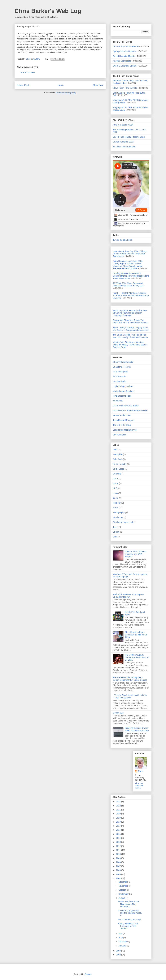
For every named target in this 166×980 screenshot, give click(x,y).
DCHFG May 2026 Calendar (126, 46)
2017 (119, 826)
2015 (119, 834)
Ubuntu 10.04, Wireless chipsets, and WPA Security (136, 554)
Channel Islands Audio (123, 362)
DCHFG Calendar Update (125, 66)
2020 (119, 814)
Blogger (88, 974)
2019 (119, 818)
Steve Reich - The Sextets (125, 88)
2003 (119, 951)
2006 (119, 870)
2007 (119, 866)
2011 (119, 850)
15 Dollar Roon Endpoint (124, 147)
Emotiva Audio (119, 381)
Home (61, 85)
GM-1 (115, 479)
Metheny (117, 503)
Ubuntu (116, 532)
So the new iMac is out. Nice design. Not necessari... (129, 904)
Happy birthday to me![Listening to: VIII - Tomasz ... (128, 926)
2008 (119, 862)
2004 (119, 878)
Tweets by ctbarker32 (123, 240)
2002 (119, 955)
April (121, 938)
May (121, 934)
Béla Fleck (118, 459)
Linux (115, 493)
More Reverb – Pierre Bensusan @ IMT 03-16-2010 (136, 635)
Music (116, 508)
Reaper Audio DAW (122, 415)
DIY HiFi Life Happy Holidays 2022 (129, 137)
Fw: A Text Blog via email (129, 920)
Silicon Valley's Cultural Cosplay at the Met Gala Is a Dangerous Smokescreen (131, 329)
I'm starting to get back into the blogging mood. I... (130, 913)
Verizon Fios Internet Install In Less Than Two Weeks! (131, 696)
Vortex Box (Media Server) (125, 430)
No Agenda (118, 401)
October (122, 890)
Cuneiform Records (122, 367)
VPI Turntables (120, 435)
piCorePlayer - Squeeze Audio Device (130, 410)
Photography (119, 512)
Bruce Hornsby (120, 464)
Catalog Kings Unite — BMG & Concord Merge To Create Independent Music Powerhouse (131, 276)
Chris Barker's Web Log (48, 11)
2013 (119, 842)
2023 (119, 802)
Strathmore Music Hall (123, 522)
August (122, 898)
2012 (119, 846)
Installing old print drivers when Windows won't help (137, 729)
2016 (119, 830)
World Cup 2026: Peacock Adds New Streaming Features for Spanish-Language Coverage (130, 313)
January (122, 946)
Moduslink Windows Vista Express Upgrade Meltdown (129, 596)
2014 (119, 838)
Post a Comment (28, 72)
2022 (119, 806)
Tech (115, 527)
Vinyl (115, 537)
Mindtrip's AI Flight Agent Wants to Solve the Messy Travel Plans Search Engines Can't (130, 345)
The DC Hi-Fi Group (122, 425)
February (123, 942)
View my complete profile (139, 786)
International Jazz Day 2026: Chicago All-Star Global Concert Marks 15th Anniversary (130, 254)
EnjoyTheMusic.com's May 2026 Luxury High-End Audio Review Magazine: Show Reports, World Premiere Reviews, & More (128, 265)
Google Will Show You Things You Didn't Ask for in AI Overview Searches (130, 321)
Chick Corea (119, 469)
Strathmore (118, 517)
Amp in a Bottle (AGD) (123, 125)
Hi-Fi (115, 488)
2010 (119, 854)
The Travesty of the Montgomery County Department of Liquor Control (130, 679)
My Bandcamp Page (122, 396)
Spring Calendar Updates (124, 51)
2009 (119, 858)
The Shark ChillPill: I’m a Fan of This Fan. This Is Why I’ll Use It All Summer (130, 336)
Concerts (117, 474)
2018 (119, 822)
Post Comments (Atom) (66, 93)
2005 (119, 874)
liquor (115, 498)
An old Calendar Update (124, 56)
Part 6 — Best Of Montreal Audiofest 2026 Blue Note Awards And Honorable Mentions (131, 295)
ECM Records (119, 376)
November (123, 886)
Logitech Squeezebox (123, 386)
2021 (119, 810)
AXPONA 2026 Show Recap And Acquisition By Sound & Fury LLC (128, 284)
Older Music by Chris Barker (126, 406)
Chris (141, 771)
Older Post (98, 85)
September (124, 894)
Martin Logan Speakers (124, 391)
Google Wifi (118, 713)
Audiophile (118, 454)
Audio (115, 449)
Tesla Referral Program (123, 420)
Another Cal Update (122, 61)
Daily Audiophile (120, 372)
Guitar (116, 483)
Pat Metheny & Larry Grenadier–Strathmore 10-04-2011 (137, 657)
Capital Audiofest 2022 (123, 142)
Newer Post (23, 85)
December (123, 882)
